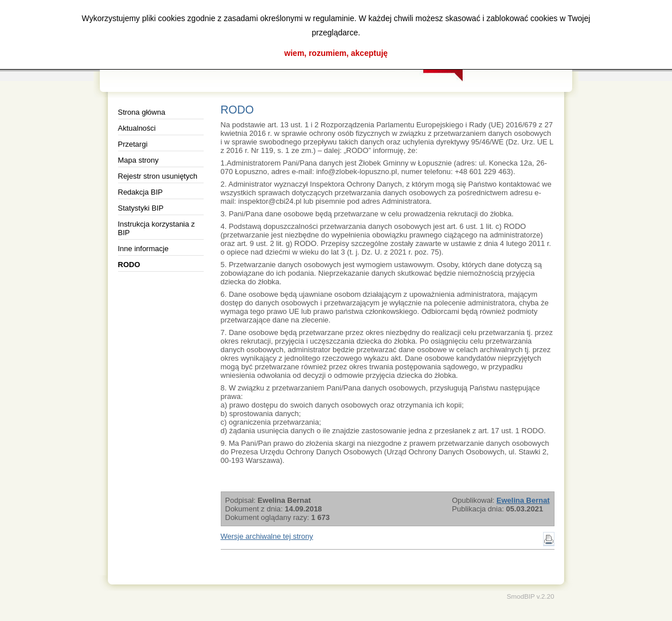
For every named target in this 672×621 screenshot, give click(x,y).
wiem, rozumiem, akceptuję (336, 53)
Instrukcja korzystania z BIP (157, 228)
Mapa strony (139, 160)
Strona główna (142, 112)
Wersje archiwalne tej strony (267, 536)
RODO (129, 265)
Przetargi (133, 144)
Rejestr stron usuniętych (158, 176)
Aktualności (137, 128)
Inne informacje (143, 249)
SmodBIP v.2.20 (530, 596)
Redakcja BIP (141, 192)
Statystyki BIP (141, 208)
